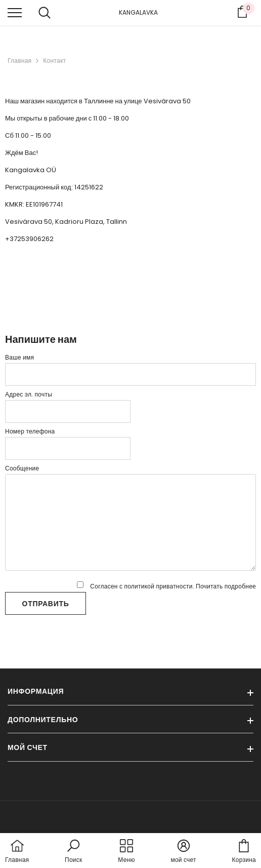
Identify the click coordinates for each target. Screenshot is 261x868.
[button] (73, 852)
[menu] (15, 12)
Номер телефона (30, 431)
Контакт (54, 61)
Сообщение (22, 468)
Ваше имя (19, 357)
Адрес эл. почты (29, 394)
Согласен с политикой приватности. (166, 586)
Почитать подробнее (226, 586)
